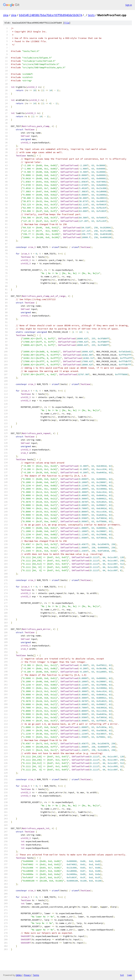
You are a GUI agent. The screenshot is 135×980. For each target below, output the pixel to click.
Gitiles (19, 975)
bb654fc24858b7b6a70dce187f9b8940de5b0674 (50, 15)
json (129, 975)
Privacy (27, 975)
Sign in (129, 5)
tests (91, 15)
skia (6, 15)
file (67, 23)
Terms (36, 975)
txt (122, 975)
